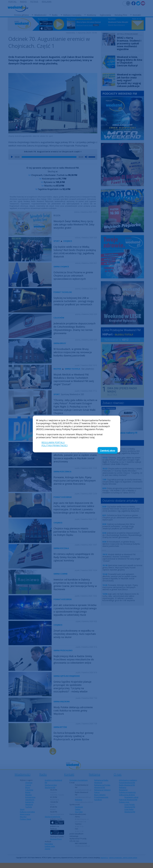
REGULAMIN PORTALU (53, 443)
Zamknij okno (108, 450)
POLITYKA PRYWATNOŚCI (55, 445)
